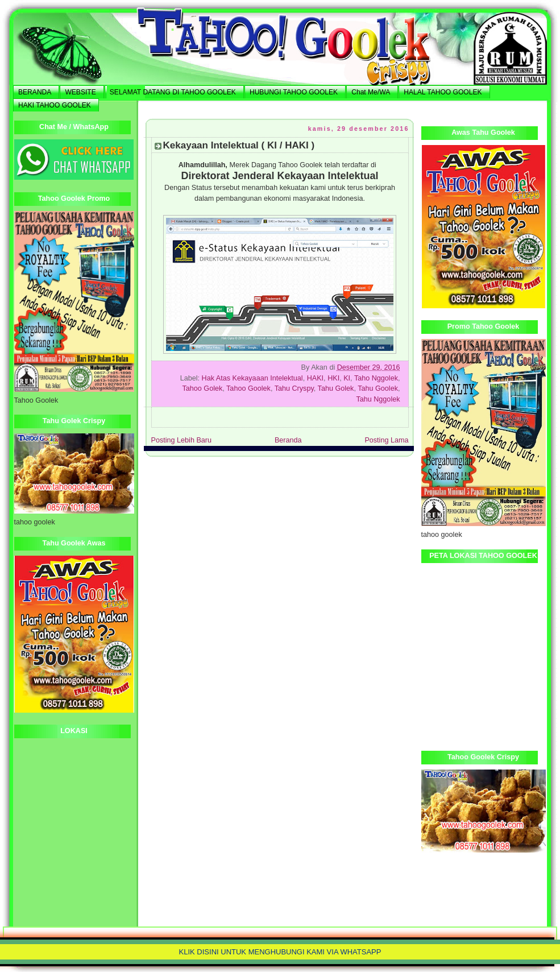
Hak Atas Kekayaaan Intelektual (252, 378)
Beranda (288, 440)
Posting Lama (386, 440)
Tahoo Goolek (248, 388)
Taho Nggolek (376, 378)
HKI (333, 378)
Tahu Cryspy (294, 388)
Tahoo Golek (202, 388)
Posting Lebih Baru (182, 440)
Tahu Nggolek (378, 399)
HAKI (315, 378)
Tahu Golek (336, 388)
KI (347, 378)
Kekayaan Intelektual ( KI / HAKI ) (239, 145)
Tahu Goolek (378, 388)
